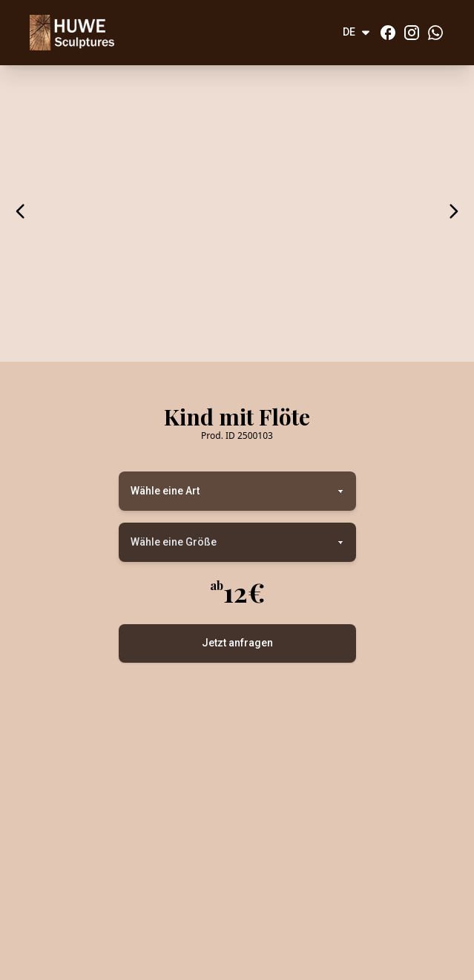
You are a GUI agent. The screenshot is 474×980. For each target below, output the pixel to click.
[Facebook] (388, 33)
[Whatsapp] (435, 33)
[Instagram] (412, 33)
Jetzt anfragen (237, 643)
